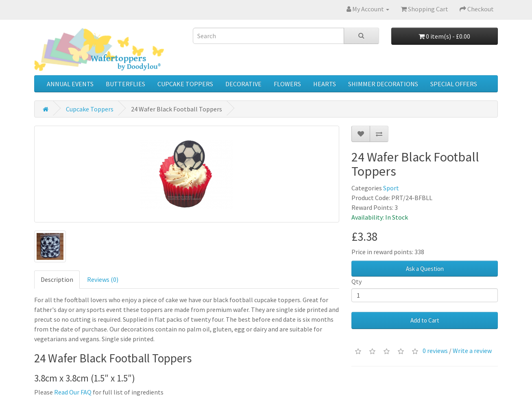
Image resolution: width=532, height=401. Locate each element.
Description (57, 279)
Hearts (325, 84)
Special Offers (454, 84)
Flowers (287, 84)
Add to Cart (425, 320)
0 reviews (435, 351)
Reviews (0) (103, 279)
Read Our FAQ (73, 392)
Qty (356, 281)
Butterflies (125, 84)
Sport (391, 188)
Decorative (243, 84)
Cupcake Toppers (185, 84)
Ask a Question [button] (425, 269)
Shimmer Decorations (383, 84)
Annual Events (70, 84)
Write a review (472, 351)
